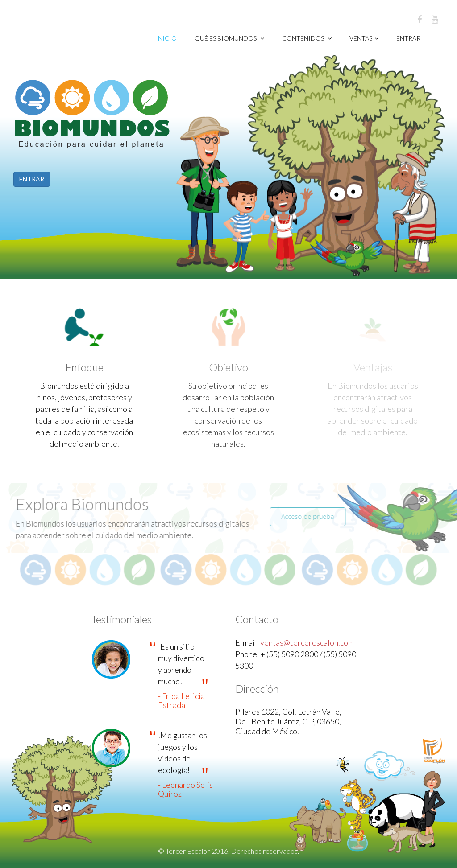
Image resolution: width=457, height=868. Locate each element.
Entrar (408, 38)
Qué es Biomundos (229, 38)
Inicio (166, 38)
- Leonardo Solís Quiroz (185, 789)
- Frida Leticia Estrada (181, 700)
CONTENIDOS (307, 38)
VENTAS (364, 38)
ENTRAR (31, 179)
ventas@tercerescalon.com (307, 642)
